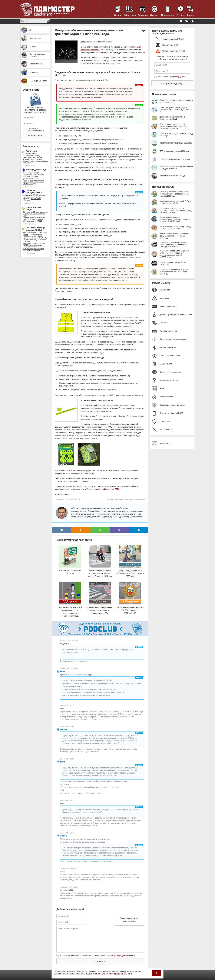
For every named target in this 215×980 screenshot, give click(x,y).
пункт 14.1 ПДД (131, 274)
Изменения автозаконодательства (130, 499)
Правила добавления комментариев (129, 920)
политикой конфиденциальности (121, 955)
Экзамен (155, 15)
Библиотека (130, 15)
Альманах (143, 15)
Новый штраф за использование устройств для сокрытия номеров (34, 249)
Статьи (118, 15)
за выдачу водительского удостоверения (32, 160)
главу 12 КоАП (36, 219)
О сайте (181, 15)
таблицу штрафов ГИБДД (32, 221)
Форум (190, 15)
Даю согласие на (36, 129)
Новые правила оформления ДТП (103, 489)
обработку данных (37, 130)
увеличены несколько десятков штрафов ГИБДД (35, 214)
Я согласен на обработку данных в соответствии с (98, 955)
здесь (35, 178)
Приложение (168, 15)
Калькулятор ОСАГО (31, 195)
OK (157, 973)
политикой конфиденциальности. (117, 974)
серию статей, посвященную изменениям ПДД (34, 183)
